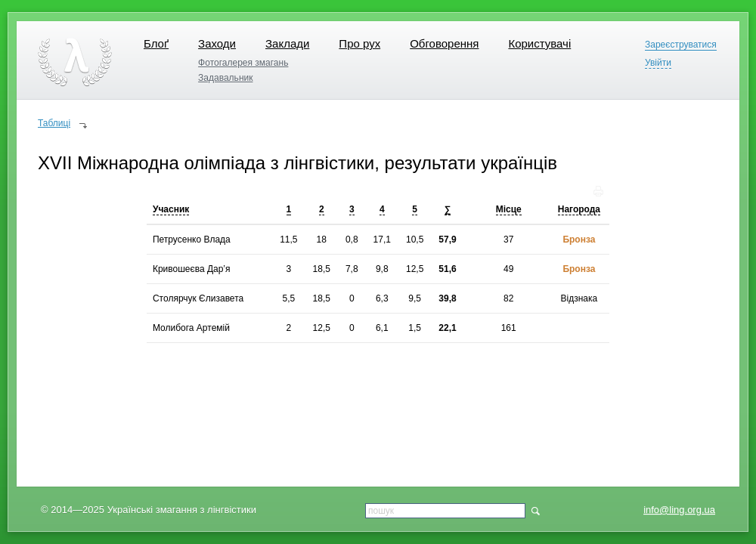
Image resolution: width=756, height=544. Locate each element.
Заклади (287, 43)
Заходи (217, 43)
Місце (509, 209)
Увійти (658, 63)
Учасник (171, 209)
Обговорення (444, 43)
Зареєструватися (681, 45)
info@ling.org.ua (679, 510)
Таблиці (54, 123)
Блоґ (156, 43)
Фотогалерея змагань (243, 63)
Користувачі (539, 43)
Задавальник (225, 78)
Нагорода (579, 209)
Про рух (359, 43)
